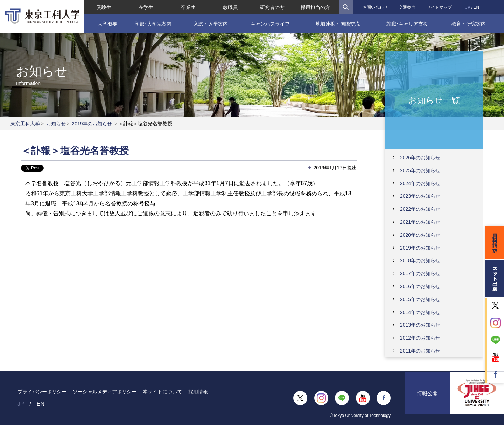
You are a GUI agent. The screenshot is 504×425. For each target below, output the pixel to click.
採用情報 (198, 392)
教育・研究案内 (469, 23)
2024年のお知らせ (420, 183)
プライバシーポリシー (42, 392)
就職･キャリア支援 (408, 23)
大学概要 (107, 23)
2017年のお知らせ (420, 273)
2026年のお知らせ (420, 158)
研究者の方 (272, 7)
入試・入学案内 (210, 23)
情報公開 (427, 398)
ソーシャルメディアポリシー (105, 392)
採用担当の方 (315, 7)
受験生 (104, 7)
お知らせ (56, 124)
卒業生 (188, 7)
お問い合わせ (375, 7)
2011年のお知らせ (420, 351)
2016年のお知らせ (420, 286)
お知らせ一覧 (434, 100)
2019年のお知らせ (92, 124)
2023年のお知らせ (420, 196)
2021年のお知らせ (420, 222)
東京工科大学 (25, 124)
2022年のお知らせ (420, 209)
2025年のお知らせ (420, 170)
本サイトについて (162, 392)
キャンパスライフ (270, 23)
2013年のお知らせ (420, 325)
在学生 (146, 7)
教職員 (230, 7)
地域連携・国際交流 (338, 23)
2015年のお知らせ (420, 299)
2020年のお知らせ (420, 235)
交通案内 (407, 7)
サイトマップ (440, 7)
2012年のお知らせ (420, 338)
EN (477, 7)
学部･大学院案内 (153, 23)
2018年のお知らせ (420, 260)
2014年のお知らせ (420, 312)
